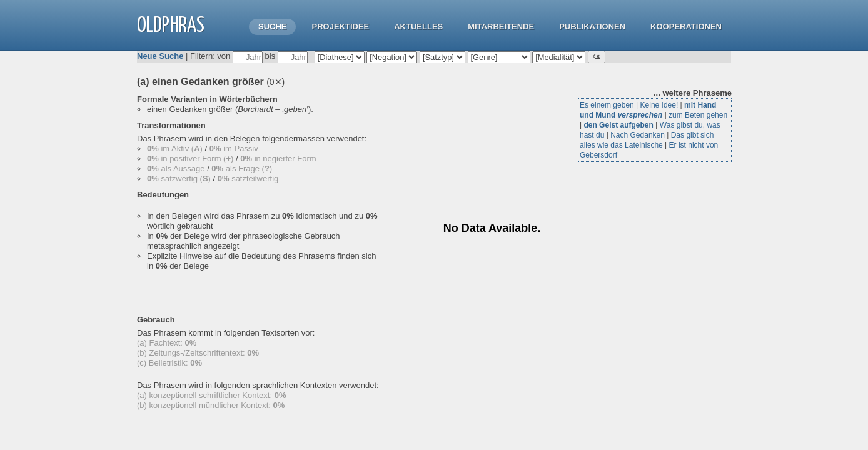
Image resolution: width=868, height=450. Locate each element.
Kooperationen (686, 27)
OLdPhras (171, 26)
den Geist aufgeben (618, 125)
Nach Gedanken (638, 135)
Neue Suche (160, 56)
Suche (273, 27)
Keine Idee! (659, 105)
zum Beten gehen (698, 115)
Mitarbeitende (501, 27)
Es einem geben (607, 105)
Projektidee (340, 27)
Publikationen (592, 27)
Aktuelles (418, 27)
